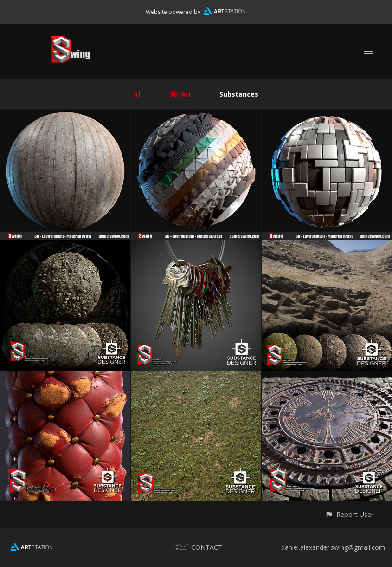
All (138, 94)
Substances (239, 94)
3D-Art (181, 94)
